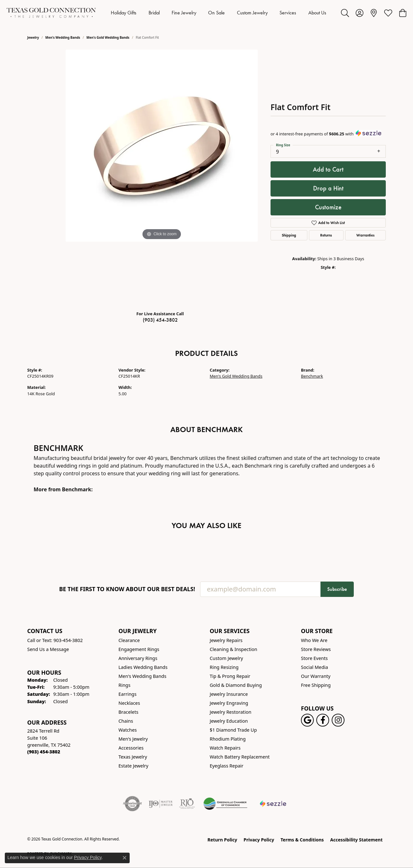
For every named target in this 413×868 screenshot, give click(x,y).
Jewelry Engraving (229, 703)
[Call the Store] (44, 752)
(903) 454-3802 (160, 320)
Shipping (289, 235)
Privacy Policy (259, 840)
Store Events (314, 658)
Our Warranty (316, 676)
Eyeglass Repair (227, 766)
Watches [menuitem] (128, 730)
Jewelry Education (229, 721)
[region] (162, 178)
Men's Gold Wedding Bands (108, 37)
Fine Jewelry (184, 13)
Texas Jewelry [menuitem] (133, 757)
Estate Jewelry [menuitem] (133, 766)
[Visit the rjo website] (187, 804)
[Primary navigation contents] (219, 13)
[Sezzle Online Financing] (273, 804)
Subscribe (337, 589)
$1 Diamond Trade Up (233, 730)
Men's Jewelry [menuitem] (133, 739)
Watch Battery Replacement (240, 757)
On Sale (216, 13)
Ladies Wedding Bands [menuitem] (143, 667)
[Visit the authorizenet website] (133, 804)
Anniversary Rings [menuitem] (138, 658)
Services (288, 13)
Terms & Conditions (302, 840)
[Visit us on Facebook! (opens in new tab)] (323, 720)
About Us (317, 13)
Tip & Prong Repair (230, 676)
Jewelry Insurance (229, 694)
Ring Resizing (224, 667)
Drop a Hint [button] (328, 188)
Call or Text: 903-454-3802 (55, 640)
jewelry (33, 37)
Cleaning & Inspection (233, 649)
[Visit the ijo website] (161, 804)
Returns (326, 235)
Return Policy (222, 840)
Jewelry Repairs (226, 640)
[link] (374, 13)
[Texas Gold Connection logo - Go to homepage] (51, 13)
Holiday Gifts (124, 13)
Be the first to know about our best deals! (127, 589)
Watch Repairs (225, 748)
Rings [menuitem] (124, 685)
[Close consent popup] (125, 858)
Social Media (315, 667)
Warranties (365, 235)
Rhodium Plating (228, 739)
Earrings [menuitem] (127, 694)
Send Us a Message (48, 649)
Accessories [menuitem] (131, 748)
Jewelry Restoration (231, 712)
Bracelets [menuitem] (128, 712)
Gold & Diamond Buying (236, 685)
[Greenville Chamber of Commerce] (225, 804)
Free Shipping (316, 685)
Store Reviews (316, 649)
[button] (345, 13)
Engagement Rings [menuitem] (139, 649)
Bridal (154, 13)
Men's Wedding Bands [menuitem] (142, 676)
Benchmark (312, 376)
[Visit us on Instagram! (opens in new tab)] (338, 720)
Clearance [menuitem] (129, 640)
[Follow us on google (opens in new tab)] (307, 720)
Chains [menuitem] (126, 721)
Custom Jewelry (252, 13)
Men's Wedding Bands (63, 37)
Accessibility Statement (356, 840)
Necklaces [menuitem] (129, 703)
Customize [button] (328, 207)
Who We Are (314, 640)
